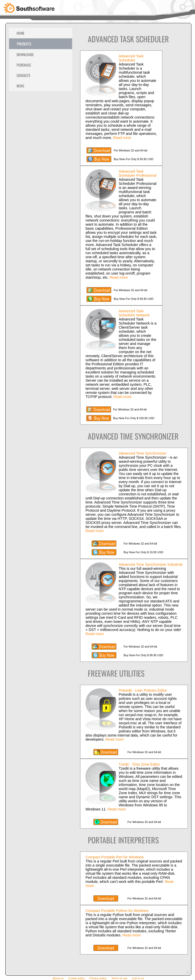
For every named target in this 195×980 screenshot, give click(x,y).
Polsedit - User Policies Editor (143, 690)
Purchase (24, 65)
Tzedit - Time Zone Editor (139, 764)
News (20, 86)
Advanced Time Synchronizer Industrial (151, 564)
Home (21, 33)
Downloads (25, 54)
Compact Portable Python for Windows (117, 911)
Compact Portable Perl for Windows (115, 857)
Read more (122, 138)
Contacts (23, 75)
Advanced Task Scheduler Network (134, 313)
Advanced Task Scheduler (131, 58)
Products (24, 44)
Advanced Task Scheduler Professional (138, 173)
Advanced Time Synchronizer (143, 453)
